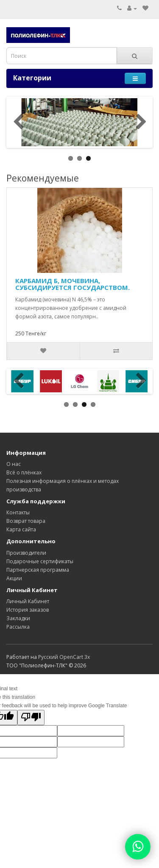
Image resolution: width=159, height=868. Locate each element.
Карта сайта (21, 529)
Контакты (18, 512)
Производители (26, 553)
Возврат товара (26, 521)
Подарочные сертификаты (40, 561)
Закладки (18, 618)
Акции (14, 578)
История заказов (28, 610)
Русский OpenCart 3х (64, 657)
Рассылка (18, 627)
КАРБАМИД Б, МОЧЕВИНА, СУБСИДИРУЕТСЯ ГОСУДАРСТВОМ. (73, 284)
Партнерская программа (38, 570)
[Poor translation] (31, 718)
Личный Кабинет (28, 601)
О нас (14, 464)
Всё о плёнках (24, 472)
